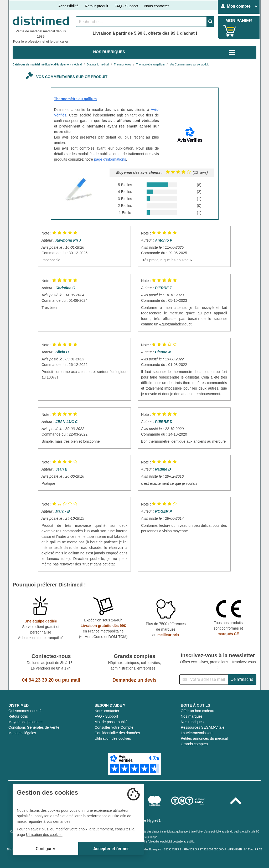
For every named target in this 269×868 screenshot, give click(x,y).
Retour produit (97, 6)
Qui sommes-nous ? (25, 711)
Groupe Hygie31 (147, 820)
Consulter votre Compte (114, 727)
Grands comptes (194, 744)
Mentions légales (22, 733)
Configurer (45, 849)
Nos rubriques (192, 722)
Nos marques (192, 716)
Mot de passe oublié (111, 722)
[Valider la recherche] (210, 22)
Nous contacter (157, 6)
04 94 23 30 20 (38, 680)
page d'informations (110, 159)
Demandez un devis (134, 680)
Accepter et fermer (111, 849)
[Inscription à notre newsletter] (204, 680)
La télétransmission (197, 733)
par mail (71, 680)
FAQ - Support (126, 6)
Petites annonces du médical (204, 738)
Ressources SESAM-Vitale (203, 727)
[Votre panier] (229, 31)
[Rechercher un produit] (141, 22)
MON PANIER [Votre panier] (239, 21)
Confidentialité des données (117, 733)
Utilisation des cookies (113, 738)
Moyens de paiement (25, 722)
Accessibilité (68, 6)
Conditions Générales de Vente (34, 727)
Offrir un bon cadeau (197, 711)
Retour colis (18, 716)
